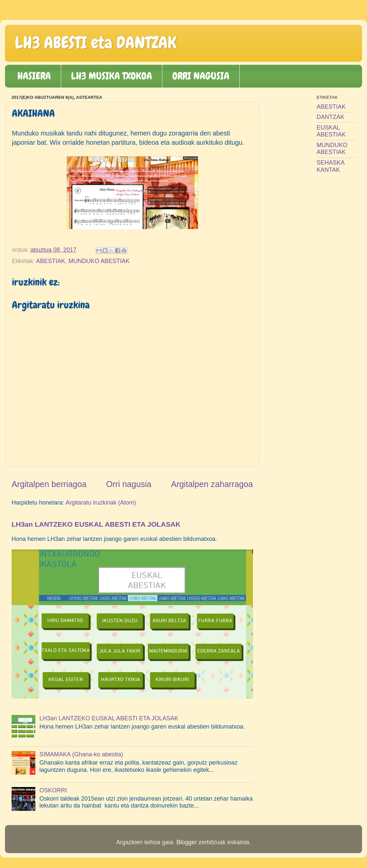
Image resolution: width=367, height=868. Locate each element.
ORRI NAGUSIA (201, 76)
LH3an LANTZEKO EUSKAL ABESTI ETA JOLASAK (96, 524)
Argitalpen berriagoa (49, 484)
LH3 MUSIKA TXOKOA (112, 76)
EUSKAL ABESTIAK (331, 131)
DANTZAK (331, 117)
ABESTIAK (51, 261)
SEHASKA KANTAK (331, 166)
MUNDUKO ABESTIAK (99, 261)
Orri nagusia (129, 484)
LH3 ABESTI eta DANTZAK (96, 43)
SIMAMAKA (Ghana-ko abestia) (81, 754)
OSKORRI (53, 790)
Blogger (186, 842)
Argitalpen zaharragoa (212, 484)
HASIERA (34, 76)
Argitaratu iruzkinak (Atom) (101, 503)
